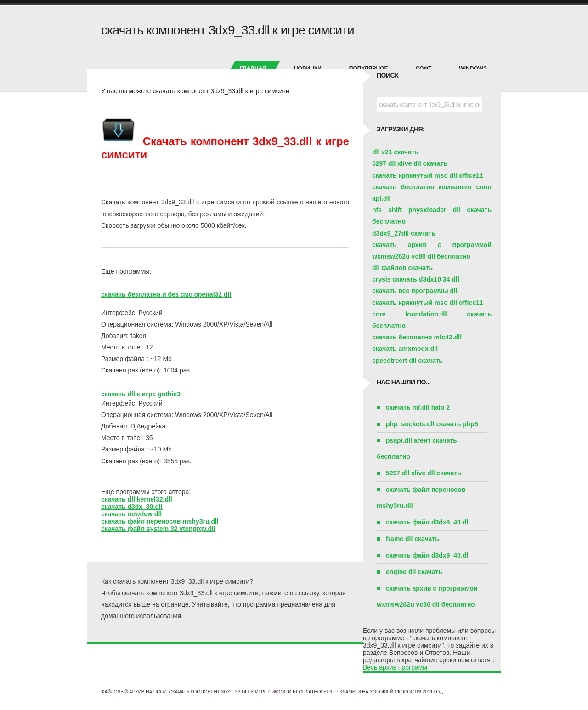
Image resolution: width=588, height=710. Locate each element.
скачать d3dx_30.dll (132, 507)
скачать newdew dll (131, 514)
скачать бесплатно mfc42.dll (417, 337)
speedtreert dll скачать (407, 361)
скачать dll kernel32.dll (137, 499)
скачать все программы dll (415, 291)
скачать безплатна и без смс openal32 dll (166, 294)
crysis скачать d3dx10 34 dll (416, 279)
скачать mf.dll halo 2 (418, 407)
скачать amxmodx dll (405, 349)
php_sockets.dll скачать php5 (432, 424)
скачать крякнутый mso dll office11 (428, 175)
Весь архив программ (395, 667)
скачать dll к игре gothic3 (141, 394)
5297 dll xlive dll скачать (410, 163)
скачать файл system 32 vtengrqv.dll (158, 529)
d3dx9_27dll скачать (404, 233)
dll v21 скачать (395, 152)
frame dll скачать (413, 539)
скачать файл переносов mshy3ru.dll (160, 521)
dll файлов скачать (402, 268)
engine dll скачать (414, 572)
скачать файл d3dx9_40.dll (428, 522)
